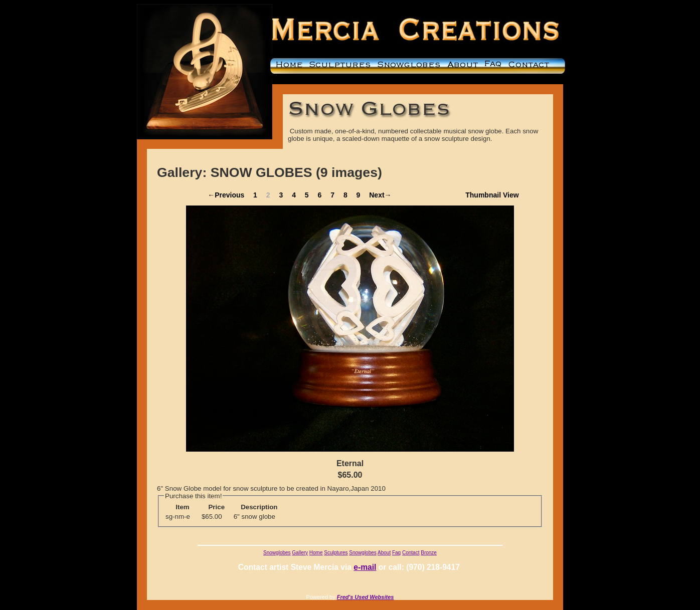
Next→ (380, 195)
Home (316, 553)
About (384, 553)
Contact (411, 553)
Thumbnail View (492, 195)
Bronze (429, 553)
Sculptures (336, 553)
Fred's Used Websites (366, 597)
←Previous (226, 195)
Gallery (300, 553)
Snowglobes (277, 553)
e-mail (365, 567)
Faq (396, 553)
